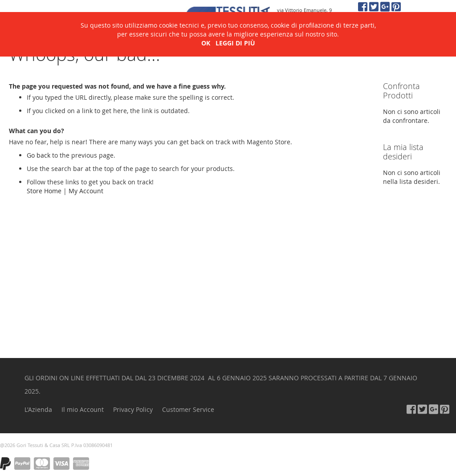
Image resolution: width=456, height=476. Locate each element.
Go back (39, 155)
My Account (86, 191)
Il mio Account (83, 409)
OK (206, 28)
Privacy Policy (133, 409)
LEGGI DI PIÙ (235, 28)
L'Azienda (38, 409)
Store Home (44, 191)
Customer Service (188, 409)
